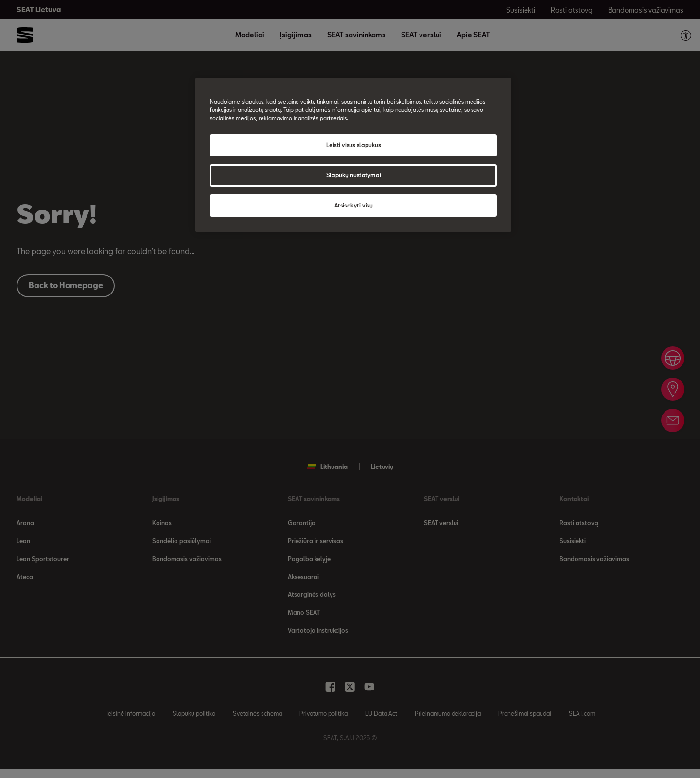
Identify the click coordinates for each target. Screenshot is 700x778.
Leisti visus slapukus (354, 145)
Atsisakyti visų (354, 205)
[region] (353, 155)
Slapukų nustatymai (353, 175)
